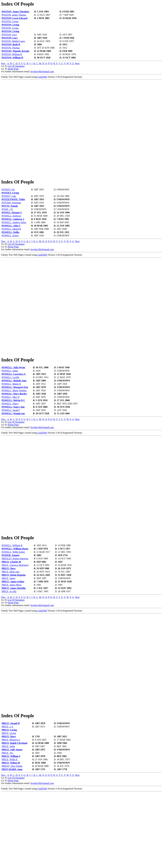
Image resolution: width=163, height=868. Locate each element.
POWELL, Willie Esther (13, 608)
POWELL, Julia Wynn (13, 405)
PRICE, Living (9, 805)
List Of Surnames (16, 66)
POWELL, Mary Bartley (14, 431)
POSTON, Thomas (11, 48)
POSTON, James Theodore (15, 12)
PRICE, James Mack (12, 641)
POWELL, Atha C (11, 244)
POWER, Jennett (10, 612)
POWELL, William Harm (15, 605)
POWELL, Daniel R (11, 248)
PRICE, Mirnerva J (11, 815)
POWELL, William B (12, 602)
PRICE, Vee (7, 828)
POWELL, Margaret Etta (15, 425)
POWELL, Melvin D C (13, 438)
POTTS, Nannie (10, 225)
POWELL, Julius (10, 408)
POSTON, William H (12, 54)
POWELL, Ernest (10, 254)
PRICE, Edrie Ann (10, 628)
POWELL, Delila (10, 251)
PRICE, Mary (9, 812)
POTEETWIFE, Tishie (13, 218)
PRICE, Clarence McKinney (15, 622)
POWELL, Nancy (10, 441)
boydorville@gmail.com (42, 71)
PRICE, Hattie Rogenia (14, 631)
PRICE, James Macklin (14, 645)
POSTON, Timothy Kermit (15, 51)
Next (77, 63)
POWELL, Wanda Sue (13, 451)
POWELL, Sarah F (11, 448)
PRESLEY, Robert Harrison (15, 615)
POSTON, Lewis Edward (15, 18)
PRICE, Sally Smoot (12, 825)
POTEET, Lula (9, 215)
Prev (3, 63)
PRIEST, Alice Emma (12, 841)
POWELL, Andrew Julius (14, 241)
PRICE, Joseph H (11, 799)
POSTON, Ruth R (11, 44)
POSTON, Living (10, 21)
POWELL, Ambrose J (13, 238)
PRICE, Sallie (8, 822)
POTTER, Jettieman (11, 221)
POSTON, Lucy (9, 35)
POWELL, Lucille (10, 415)
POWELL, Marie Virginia (14, 428)
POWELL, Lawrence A (14, 412)
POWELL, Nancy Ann (13, 445)
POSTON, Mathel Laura (13, 41)
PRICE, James (8, 635)
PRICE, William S (11, 831)
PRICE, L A (7, 802)
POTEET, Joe (8, 208)
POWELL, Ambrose (11, 235)
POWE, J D (7, 228)
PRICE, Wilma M (11, 838)
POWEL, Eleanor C (12, 231)
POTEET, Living (10, 212)
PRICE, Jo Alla (9, 648)
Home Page (13, 69)
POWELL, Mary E (11, 435)
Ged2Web (42, 77)
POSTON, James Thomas (14, 15)
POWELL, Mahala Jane (14, 418)
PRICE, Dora (8, 625)
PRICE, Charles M (11, 618)
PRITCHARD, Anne (12, 845)
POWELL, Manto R (11, 422)
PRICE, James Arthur (13, 638)
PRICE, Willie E (10, 835)
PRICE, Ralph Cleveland (14, 818)
